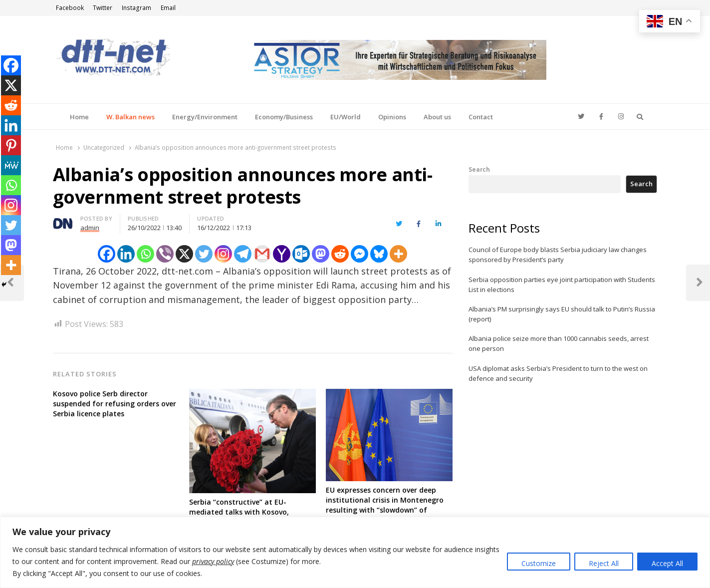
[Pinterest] (11, 145)
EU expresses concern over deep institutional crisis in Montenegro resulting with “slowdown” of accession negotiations (385, 505)
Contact (481, 117)
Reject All (604, 563)
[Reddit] (340, 254)
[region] (355, 552)
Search (479, 169)
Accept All (667, 563)
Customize (539, 563)
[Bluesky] (379, 254)
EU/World (346, 117)
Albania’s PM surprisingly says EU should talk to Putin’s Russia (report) (562, 314)
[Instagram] (223, 254)
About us (437, 117)
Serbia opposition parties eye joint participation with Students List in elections (562, 285)
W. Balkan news (130, 117)
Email (168, 8)
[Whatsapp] (145, 254)
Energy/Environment (205, 117)
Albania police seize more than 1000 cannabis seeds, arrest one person (559, 343)
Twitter (103, 8)
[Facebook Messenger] (359, 254)
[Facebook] (107, 254)
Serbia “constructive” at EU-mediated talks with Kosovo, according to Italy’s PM (239, 512)
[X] (184, 254)
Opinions (392, 117)
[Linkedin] (126, 254)
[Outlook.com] (301, 254)
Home (79, 117)
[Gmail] (262, 254)
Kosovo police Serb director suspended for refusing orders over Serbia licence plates (115, 404)
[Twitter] (204, 254)
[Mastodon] (321, 254)
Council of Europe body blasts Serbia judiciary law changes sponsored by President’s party (558, 255)
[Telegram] (243, 254)
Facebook (70, 8)
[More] (398, 254)
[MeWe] (11, 165)
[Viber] (165, 254)
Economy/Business (284, 117)
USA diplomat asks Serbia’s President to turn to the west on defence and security (558, 373)
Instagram (136, 8)
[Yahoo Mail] (282, 254)
